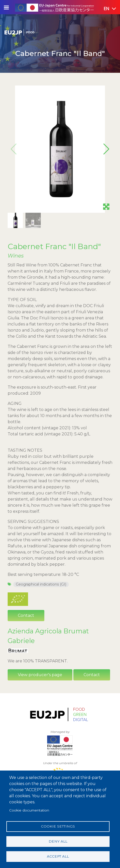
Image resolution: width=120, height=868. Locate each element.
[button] (106, 9)
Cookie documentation (29, 810)
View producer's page (40, 675)
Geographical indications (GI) (41, 584)
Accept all (58, 856)
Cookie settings (58, 826)
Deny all (58, 841)
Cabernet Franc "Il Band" (54, 246)
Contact (26, 615)
